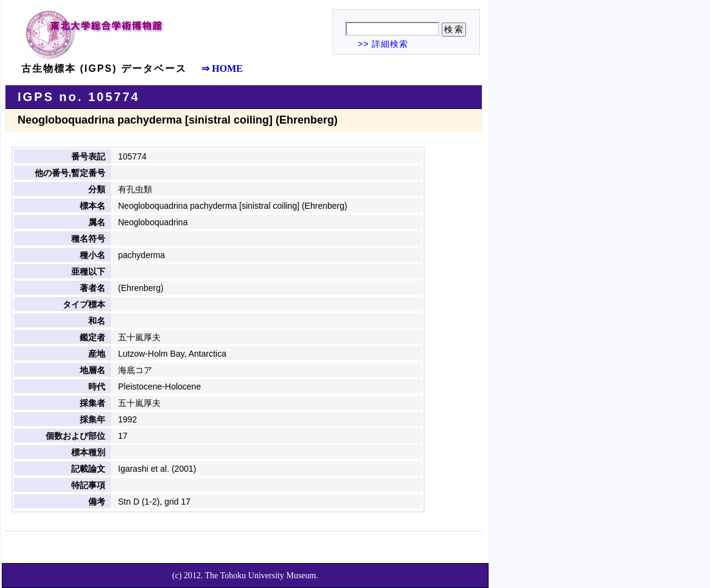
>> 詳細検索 (383, 44)
